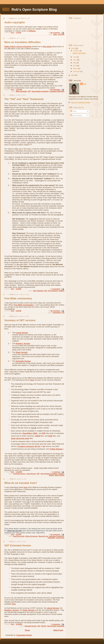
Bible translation (22, 91)
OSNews (32, 31)
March (76, 68)
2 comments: (56, 624)
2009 (73, 75)
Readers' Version (23, 344)
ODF (35, 433)
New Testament (38, 291)
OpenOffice (27, 433)
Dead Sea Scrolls (15, 531)
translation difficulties (57, 91)
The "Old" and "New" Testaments (24, 99)
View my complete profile (81, 102)
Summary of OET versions (20, 320)
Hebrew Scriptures (32, 536)
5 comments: (56, 289)
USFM (37, 436)
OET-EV (44, 626)
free (63, 313)
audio (55, 34)
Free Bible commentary (18, 298)
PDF (44, 433)
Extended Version (23, 361)
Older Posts (58, 630)
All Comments (76, 115)
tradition (61, 291)
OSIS (50, 436)
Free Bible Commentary (24, 305)
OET (29, 91)
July (75, 57)
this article (47, 47)
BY (44, 446)
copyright (61, 34)
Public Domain (56, 449)
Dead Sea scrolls (19, 536)
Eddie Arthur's (18, 47)
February (77, 71)
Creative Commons (26, 446)
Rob (85, 84)
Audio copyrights (15, 22)
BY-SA (37, 446)
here (32, 380)
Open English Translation (40, 91)
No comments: (56, 33)
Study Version (22, 352)
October (76, 51)
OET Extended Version (18, 546)
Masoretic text (43, 536)
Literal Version (22, 333)
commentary (57, 313)
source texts (60, 538)
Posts (73, 111)
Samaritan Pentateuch (56, 536)
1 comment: (57, 472)
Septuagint (51, 538)
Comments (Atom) (24, 635)
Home (27, 630)
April (75, 66)
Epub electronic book (20, 438)
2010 (73, 48)
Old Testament (53, 291)
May (75, 63)
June (75, 60)
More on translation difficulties (23, 42)
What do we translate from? (21, 483)
